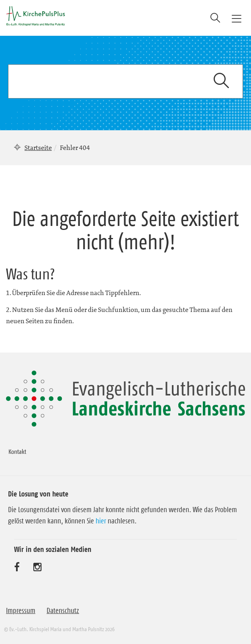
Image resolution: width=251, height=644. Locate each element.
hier (101, 521)
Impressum (21, 611)
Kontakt (17, 451)
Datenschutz (63, 611)
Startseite (38, 148)
